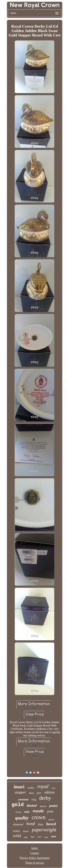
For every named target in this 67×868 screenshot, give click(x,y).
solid (17, 836)
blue (41, 824)
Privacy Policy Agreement (35, 858)
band (31, 824)
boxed (51, 824)
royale (38, 811)
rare (54, 836)
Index (35, 848)
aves (39, 837)
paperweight (44, 830)
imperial (51, 820)
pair (39, 793)
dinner (26, 831)
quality (22, 818)
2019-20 (43, 806)
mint (54, 788)
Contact (35, 853)
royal (43, 786)
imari (19, 787)
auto (27, 812)
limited (32, 805)
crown (39, 817)
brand (18, 812)
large (26, 837)
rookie (31, 788)
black (31, 793)
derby (45, 798)
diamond (18, 824)
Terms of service (35, 863)
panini (53, 806)
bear (33, 837)
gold (18, 805)
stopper (20, 792)
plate (50, 811)
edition (50, 792)
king (34, 800)
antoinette (23, 800)
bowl (46, 837)
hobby (16, 831)
